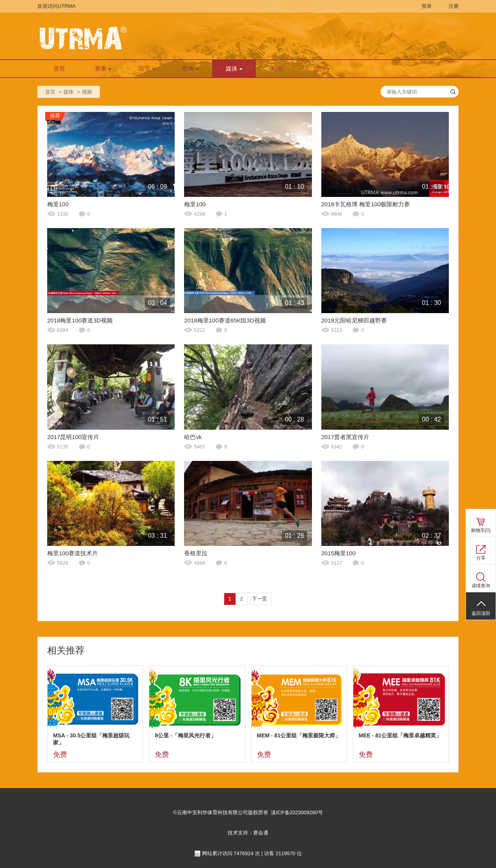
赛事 (103, 69)
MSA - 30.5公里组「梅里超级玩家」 (91, 739)
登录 (427, 6)
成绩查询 (481, 586)
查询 (190, 69)
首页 (59, 69)
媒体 (234, 69)
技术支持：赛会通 (248, 833)
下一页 (260, 599)
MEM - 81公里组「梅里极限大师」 (299, 735)
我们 (322, 69)
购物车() (481, 530)
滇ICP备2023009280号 (297, 812)
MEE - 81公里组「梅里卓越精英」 (400, 735)
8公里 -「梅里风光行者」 (185, 735)
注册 (453, 6)
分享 (481, 558)
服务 (278, 69)
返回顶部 (481, 613)
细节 (147, 69)
